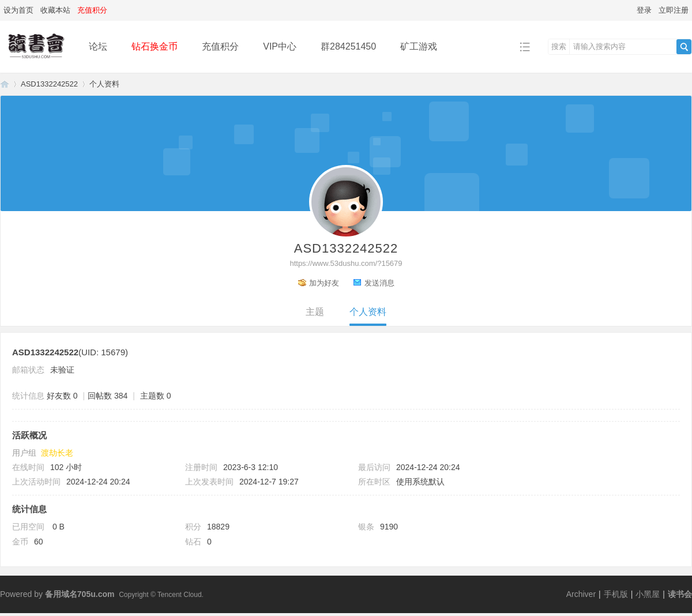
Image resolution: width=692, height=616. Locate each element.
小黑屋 (648, 594)
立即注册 (674, 10)
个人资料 (368, 312)
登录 (644, 10)
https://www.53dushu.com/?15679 (346, 263)
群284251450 (348, 46)
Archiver (581, 594)
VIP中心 (280, 46)
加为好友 (324, 283)
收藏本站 (55, 10)
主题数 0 (156, 396)
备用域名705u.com (80, 594)
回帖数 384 (108, 396)
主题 (315, 312)
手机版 (616, 594)
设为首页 (18, 10)
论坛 (98, 46)
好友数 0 (62, 396)
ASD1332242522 (49, 84)
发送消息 (379, 283)
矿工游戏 (419, 46)
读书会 (680, 594)
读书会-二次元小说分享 (5, 84)
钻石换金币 (155, 46)
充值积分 (220, 46)
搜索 (559, 46)
